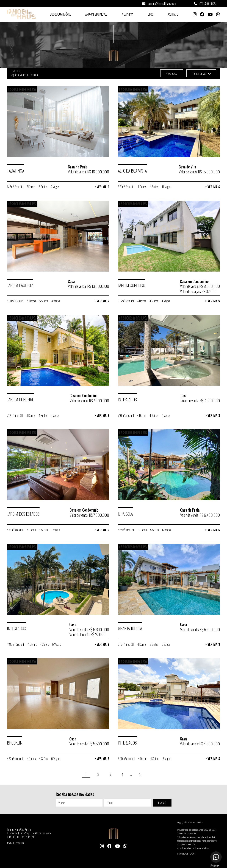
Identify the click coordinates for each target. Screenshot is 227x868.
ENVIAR (162, 803)
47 (140, 774)
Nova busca (172, 73)
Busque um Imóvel (60, 14)
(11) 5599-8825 (205, 3)
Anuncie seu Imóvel (96, 14)
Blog (151, 14)
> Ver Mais (102, 187)
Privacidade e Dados (186, 854)
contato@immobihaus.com (159, 3)
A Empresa (127, 14)
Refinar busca (201, 73)
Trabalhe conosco (15, 843)
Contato (173, 14)
